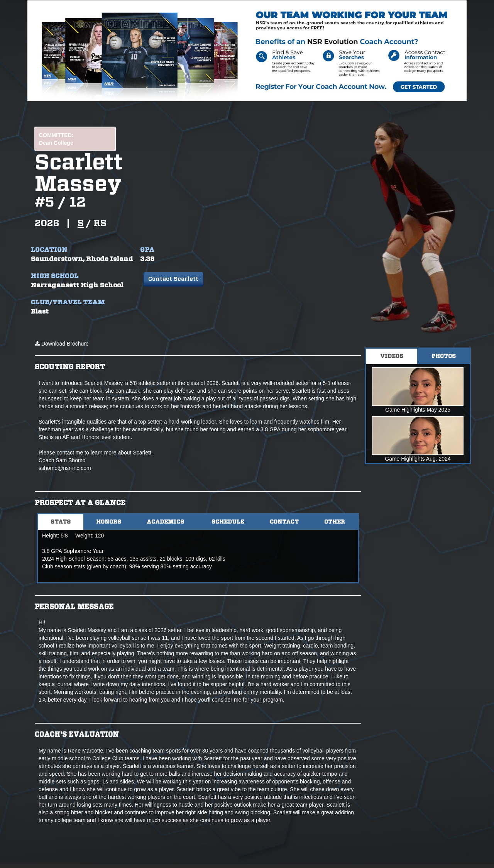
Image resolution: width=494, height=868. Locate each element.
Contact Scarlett (173, 279)
